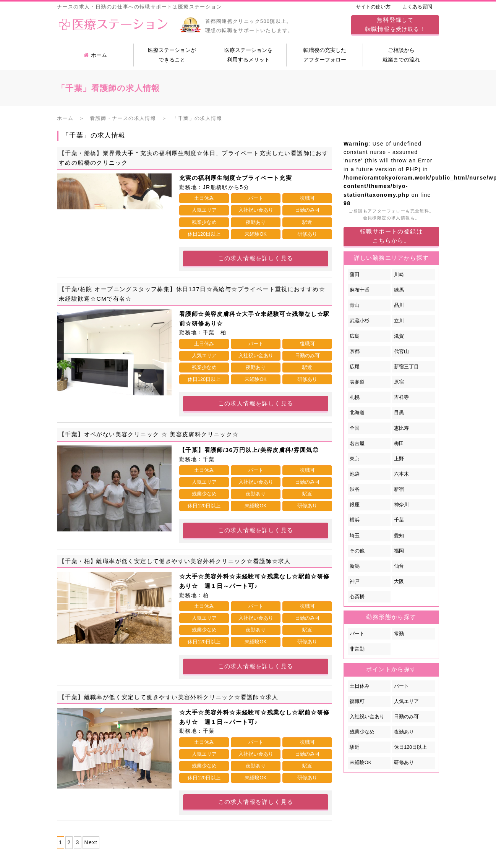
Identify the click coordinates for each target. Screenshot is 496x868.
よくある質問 (417, 7)
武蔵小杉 (360, 321)
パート (357, 634)
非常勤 (357, 649)
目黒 (399, 413)
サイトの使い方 (373, 7)
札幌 (355, 397)
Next (91, 842)
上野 (399, 459)
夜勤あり (404, 732)
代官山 (401, 351)
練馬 (399, 290)
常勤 (399, 634)
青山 (355, 305)
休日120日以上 (410, 747)
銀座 (355, 505)
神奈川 (401, 505)
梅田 (399, 444)
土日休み (360, 686)
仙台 (399, 566)
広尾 (355, 367)
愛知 (399, 536)
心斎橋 (357, 597)
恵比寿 (401, 428)
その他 (357, 551)
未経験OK (361, 763)
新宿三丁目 (406, 367)
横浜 (355, 520)
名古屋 (357, 444)
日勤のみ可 (406, 717)
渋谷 (355, 489)
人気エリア (406, 701)
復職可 (357, 701)
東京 (355, 459)
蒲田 (355, 275)
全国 (355, 428)
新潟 (355, 566)
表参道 (357, 382)
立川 (399, 321)
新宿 (399, 489)
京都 (355, 351)
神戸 (355, 581)
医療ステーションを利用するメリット (248, 55)
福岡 (399, 551)
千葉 (399, 520)
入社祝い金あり (367, 717)
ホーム (95, 55)
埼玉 (355, 536)
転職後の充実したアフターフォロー (325, 55)
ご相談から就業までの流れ (401, 55)
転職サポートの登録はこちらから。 (391, 236)
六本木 (401, 474)
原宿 (399, 382)
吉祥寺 (401, 397)
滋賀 (399, 336)
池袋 (355, 474)
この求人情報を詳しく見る (256, 258)
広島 (355, 336)
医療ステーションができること (172, 55)
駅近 (355, 747)
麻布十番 (360, 290)
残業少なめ (362, 732)
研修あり (404, 763)
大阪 (399, 581)
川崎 (399, 275)
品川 (399, 305)
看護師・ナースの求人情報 (123, 118)
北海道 (357, 413)
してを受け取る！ (395, 24)
